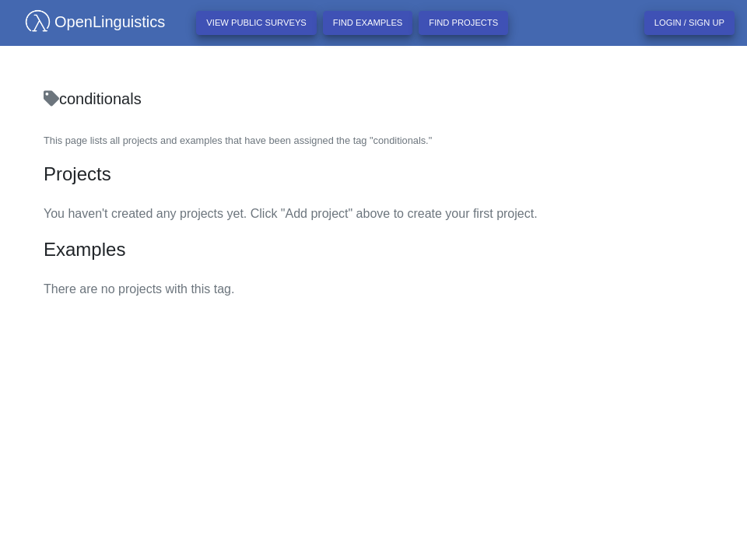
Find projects (463, 23)
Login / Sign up (689, 23)
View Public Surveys (256, 23)
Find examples (368, 23)
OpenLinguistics (89, 22)
